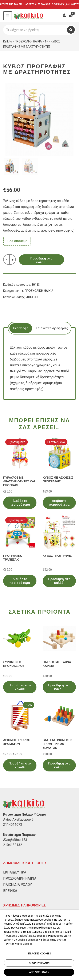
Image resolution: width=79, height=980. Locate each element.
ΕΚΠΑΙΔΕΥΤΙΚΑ (15, 872)
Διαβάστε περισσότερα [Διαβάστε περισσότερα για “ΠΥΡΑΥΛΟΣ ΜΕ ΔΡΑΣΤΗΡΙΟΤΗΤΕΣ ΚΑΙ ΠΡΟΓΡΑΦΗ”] (20, 503)
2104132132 (13, 845)
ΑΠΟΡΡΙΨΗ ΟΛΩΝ (39, 963)
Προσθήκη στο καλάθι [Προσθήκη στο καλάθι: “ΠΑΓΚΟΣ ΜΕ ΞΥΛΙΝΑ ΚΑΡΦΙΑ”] (59, 687)
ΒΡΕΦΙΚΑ (10, 891)
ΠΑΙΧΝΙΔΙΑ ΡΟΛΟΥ (17, 885)
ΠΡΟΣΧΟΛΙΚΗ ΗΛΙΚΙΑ (28, 41)
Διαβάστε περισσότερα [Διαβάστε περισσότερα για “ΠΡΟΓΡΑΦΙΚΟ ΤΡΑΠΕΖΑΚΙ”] (20, 581)
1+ (46, 41)
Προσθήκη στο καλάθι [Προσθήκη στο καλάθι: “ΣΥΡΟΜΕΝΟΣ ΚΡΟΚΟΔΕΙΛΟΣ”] (20, 687)
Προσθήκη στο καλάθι (41, 260)
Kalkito (8, 41)
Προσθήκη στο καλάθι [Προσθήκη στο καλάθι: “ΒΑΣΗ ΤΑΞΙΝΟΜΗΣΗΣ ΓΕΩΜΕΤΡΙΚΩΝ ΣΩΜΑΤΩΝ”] (59, 765)
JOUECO (32, 297)
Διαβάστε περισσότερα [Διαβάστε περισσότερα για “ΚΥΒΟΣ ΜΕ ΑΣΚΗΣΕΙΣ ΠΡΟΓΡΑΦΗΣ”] (59, 503)
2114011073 (13, 825)
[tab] (21, 328)
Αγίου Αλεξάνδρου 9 (18, 820)
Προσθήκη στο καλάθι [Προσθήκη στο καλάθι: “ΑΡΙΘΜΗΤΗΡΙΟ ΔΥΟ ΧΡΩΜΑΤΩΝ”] (20, 765)
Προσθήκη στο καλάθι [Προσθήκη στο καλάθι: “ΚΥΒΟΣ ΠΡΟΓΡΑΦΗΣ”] (59, 581)
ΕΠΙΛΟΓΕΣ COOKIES (39, 954)
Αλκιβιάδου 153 (15, 840)
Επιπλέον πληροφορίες (52, 328)
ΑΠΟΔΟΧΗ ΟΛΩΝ (39, 972)
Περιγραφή (21, 328)
